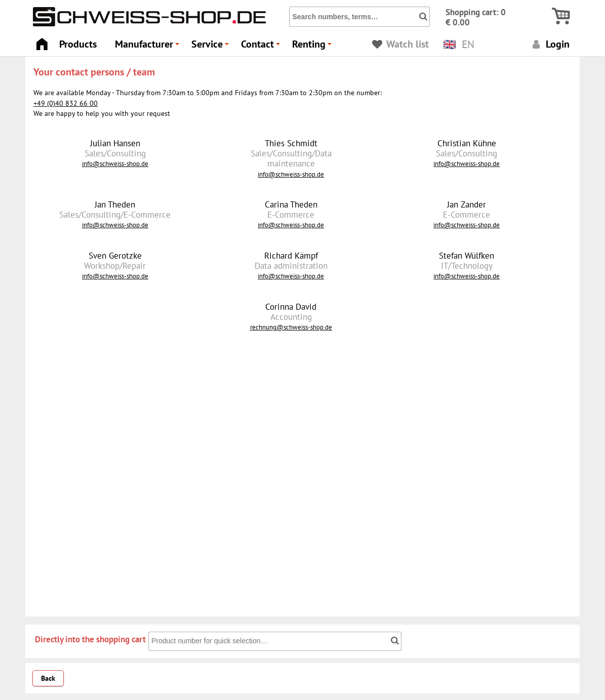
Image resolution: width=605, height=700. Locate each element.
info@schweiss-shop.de (115, 163)
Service (212, 47)
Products (78, 44)
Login (550, 44)
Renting (313, 47)
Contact (262, 47)
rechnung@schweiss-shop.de (291, 327)
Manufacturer (149, 47)
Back (48, 678)
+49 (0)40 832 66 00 (66, 103)
